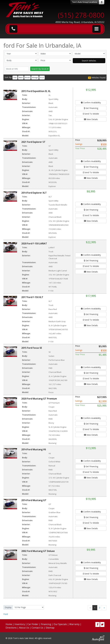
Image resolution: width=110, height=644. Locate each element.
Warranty (74, 624)
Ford (6, 614)
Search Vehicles (89, 61)
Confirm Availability (91, 103)
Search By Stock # (40, 69)
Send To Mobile (91, 114)
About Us (24, 628)
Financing (46, 624)
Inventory (20, 624)
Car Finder (33, 624)
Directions (11, 628)
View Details (91, 119)
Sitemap (50, 628)
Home (9, 624)
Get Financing (91, 108)
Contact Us (37, 628)
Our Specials (60, 624)
